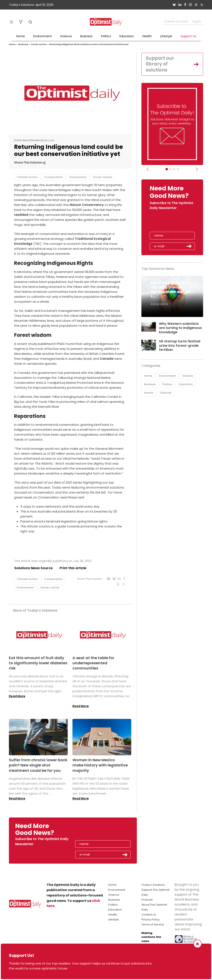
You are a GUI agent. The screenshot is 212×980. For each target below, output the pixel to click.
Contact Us (149, 915)
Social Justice (39, 44)
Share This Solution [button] (30, 163)
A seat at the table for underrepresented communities (93, 663)
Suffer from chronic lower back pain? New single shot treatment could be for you (38, 765)
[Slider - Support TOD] (174, 169)
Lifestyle (166, 36)
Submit (189, 246)
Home (20, 36)
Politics (106, 36)
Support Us (188, 36)
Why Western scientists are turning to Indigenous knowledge (180, 328)
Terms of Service (153, 924)
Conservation (53, 177)
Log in (197, 21)
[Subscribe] (167, 169)
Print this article (73, 568)
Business (86, 36)
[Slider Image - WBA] (170, 169)
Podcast (147, 900)
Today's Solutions (153, 885)
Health (147, 36)
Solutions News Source (33, 568)
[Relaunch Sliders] (178, 169)
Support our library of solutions (160, 64)
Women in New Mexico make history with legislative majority (100, 765)
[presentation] (174, 222)
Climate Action (27, 177)
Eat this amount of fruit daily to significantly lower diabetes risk (38, 663)
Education (127, 36)
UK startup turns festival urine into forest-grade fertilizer (180, 346)
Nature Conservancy (87, 205)
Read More (17, 696)
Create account (176, 21)
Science (66, 36)
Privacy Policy (151, 920)
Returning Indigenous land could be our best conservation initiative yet (89, 44)
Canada (107, 359)
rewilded (21, 215)
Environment (43, 36)
